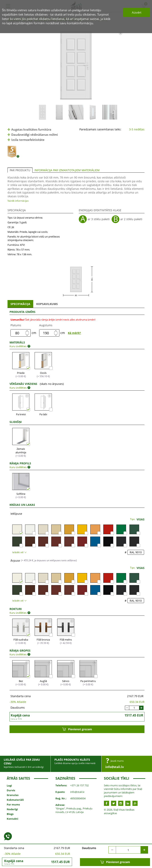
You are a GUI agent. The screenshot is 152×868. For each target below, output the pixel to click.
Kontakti (12, 819)
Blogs (10, 814)
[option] (76, 65)
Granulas (13, 795)
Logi (9, 786)
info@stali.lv (115, 767)
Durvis (11, 790)
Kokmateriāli (15, 800)
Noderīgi (12, 809)
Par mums (13, 804)
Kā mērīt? (74, 333)
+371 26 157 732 (79, 785)
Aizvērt (137, 12)
